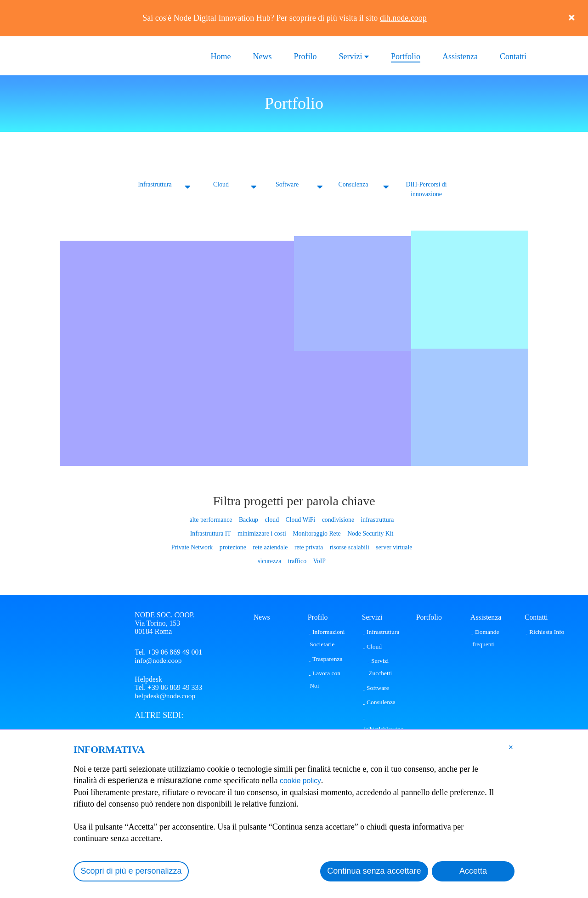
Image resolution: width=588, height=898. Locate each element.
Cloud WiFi (300, 519)
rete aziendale (271, 547)
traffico (297, 561)
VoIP (319, 561)
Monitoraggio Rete (316, 533)
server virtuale (392, 547)
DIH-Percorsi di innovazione (427, 189)
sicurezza (270, 561)
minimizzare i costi (262, 533)
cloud (272, 519)
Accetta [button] (473, 871)
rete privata (308, 547)
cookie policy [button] (303, 780)
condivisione (337, 519)
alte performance (212, 519)
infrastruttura (376, 519)
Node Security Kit (369, 533)
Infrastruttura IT (212, 533)
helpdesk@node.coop (166, 697)
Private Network (194, 547)
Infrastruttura (155, 184)
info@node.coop (159, 660)
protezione (234, 547)
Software (287, 184)
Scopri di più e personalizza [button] (131, 871)
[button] (511, 747)
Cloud (221, 184)
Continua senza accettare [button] (374, 871)
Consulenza (353, 184)
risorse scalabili (349, 547)
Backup (249, 519)
